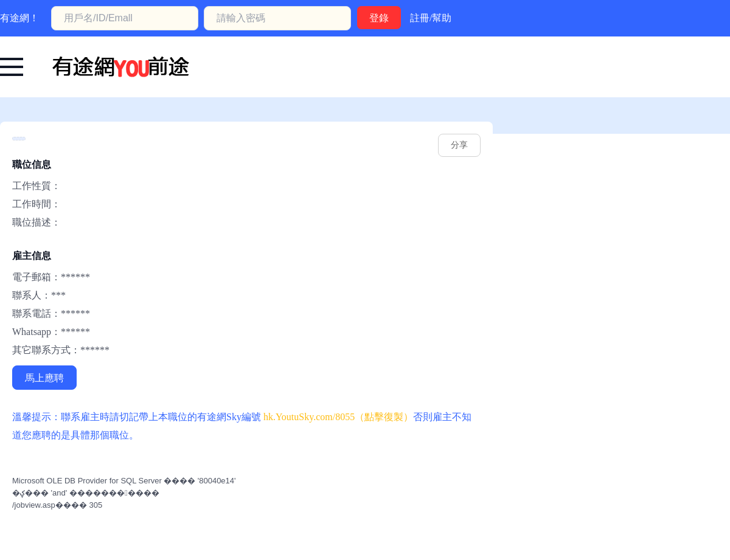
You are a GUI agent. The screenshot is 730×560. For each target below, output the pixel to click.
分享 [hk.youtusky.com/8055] (459, 145)
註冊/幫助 (431, 18)
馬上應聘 (44, 378)
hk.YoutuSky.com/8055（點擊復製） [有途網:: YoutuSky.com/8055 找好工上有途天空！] (338, 417)
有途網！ (19, 18)
